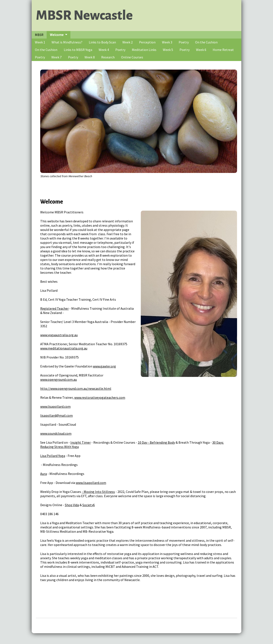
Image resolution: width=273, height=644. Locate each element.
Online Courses (132, 57)
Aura (44, 474)
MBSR (39, 35)
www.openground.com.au (59, 379)
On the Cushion (206, 42)
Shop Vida (72, 505)
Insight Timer (81, 442)
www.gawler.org (104, 366)
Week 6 (201, 50)
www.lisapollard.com (55, 406)
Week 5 (168, 50)
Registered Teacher (54, 308)
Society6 (89, 505)
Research (108, 57)
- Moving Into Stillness (98, 492)
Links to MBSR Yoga (78, 50)
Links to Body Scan (102, 42)
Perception (147, 42)
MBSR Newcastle (84, 15)
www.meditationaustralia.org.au (64, 348)
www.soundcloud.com (56, 433)
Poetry (184, 42)
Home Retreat (223, 50)
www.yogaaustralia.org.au (59, 335)
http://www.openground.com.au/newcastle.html (76, 388)
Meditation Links (144, 50)
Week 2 (128, 42)
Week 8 (90, 57)
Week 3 (167, 42)
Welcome (57, 35)
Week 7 (56, 57)
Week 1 (40, 42)
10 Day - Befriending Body (156, 442)
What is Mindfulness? (67, 42)
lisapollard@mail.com (56, 415)
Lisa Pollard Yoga (53, 456)
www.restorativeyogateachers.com (100, 397)
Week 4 (104, 50)
